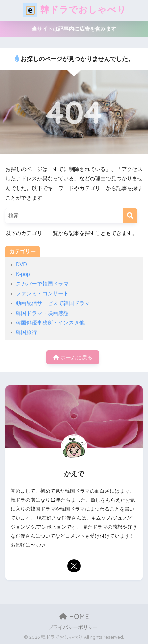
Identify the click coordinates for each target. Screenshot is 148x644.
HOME (74, 616)
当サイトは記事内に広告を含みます (74, 29)
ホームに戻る (73, 357)
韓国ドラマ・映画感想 (42, 313)
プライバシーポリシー (73, 627)
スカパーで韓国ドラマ (42, 284)
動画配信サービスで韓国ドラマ (53, 303)
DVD (21, 264)
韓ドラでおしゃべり (75, 10)
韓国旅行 (26, 332)
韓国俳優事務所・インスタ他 (50, 323)
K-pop (23, 274)
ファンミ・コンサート (42, 294)
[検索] (130, 216)
